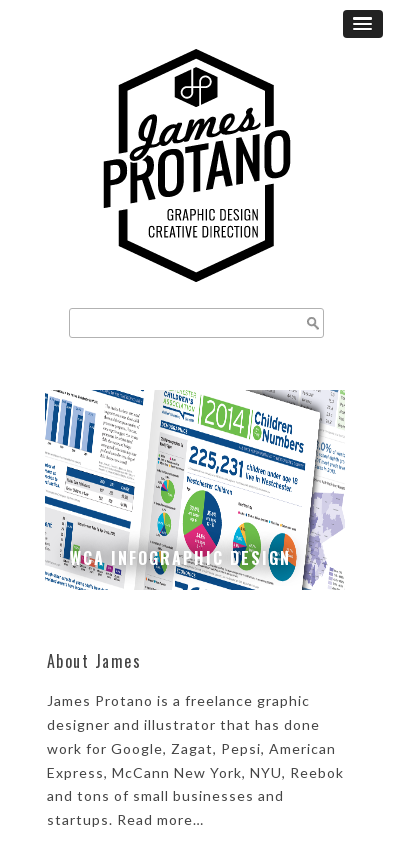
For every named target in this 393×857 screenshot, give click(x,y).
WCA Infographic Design (180, 558)
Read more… (160, 819)
